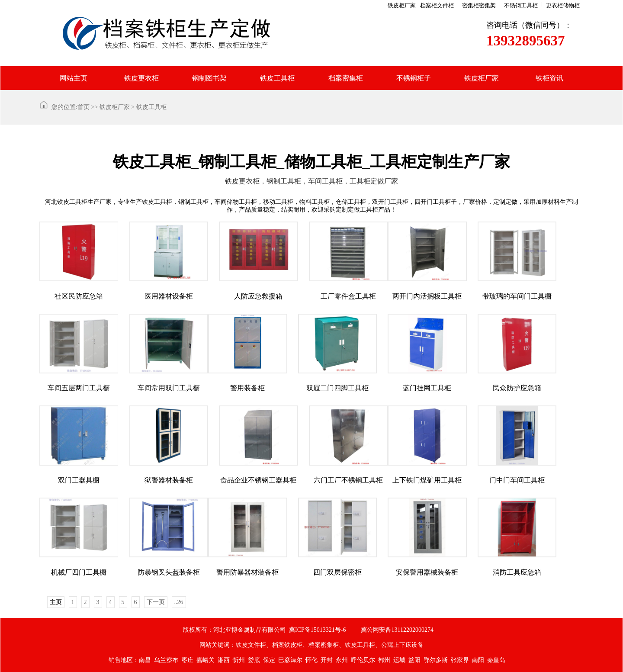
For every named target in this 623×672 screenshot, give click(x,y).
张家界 (460, 660)
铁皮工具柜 (277, 78)
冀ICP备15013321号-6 (317, 630)
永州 (342, 660)
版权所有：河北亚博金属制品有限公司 (234, 630)
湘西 (224, 660)
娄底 (254, 660)
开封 (327, 660)
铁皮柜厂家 (402, 5)
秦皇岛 (496, 660)
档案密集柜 (346, 78)
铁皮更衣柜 (141, 78)
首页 (83, 107)
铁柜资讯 (549, 78)
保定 (269, 660)
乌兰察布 (166, 660)
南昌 (145, 660)
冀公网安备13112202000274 (397, 630)
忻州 (239, 660)
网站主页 (74, 78)
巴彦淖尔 (290, 660)
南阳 (478, 660)
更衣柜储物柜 (563, 5)
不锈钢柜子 (414, 78)
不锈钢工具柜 (521, 5)
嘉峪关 (206, 660)
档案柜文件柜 (437, 5)
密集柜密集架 (479, 5)
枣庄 (187, 660)
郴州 (384, 660)
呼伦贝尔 (363, 660)
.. (179, 602)
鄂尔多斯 (436, 660)
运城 (399, 660)
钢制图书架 (209, 78)
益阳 (414, 660)
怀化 (311, 660)
